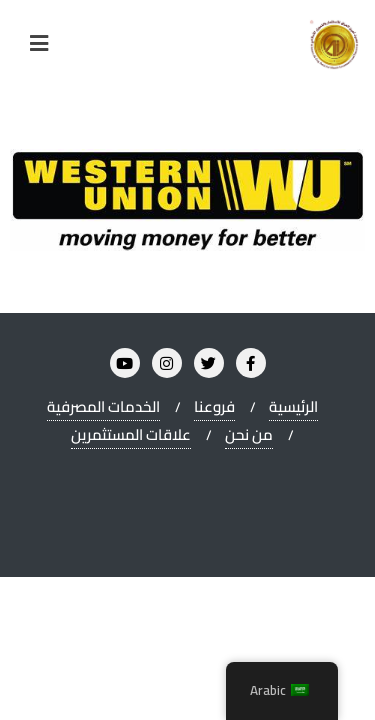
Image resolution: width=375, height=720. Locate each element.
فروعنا (214, 407)
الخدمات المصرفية (103, 407)
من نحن (249, 435)
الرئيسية (293, 407)
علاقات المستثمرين (131, 435)
